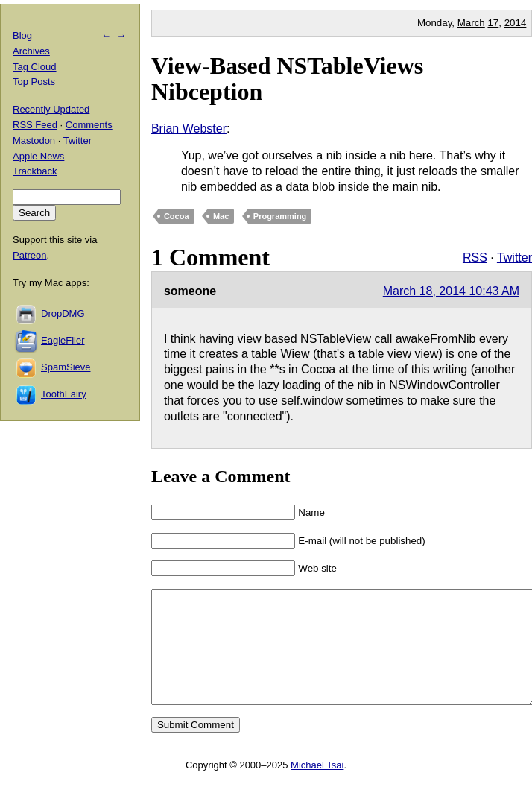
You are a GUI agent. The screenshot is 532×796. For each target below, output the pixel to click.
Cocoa (177, 216)
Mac (221, 216)
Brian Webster (189, 129)
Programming (280, 216)
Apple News (38, 156)
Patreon (30, 255)
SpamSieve (66, 367)
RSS (475, 258)
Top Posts (34, 82)
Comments (89, 125)
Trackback (35, 171)
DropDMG (63, 313)
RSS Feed (35, 125)
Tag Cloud (35, 67)
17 (493, 23)
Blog (22, 35)
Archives (31, 51)
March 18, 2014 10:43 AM (451, 291)
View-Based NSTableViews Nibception (287, 79)
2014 (516, 23)
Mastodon (34, 140)
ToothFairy (64, 394)
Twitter (514, 258)
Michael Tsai (317, 787)
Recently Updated (51, 109)
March (471, 23)
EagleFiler (63, 340)
